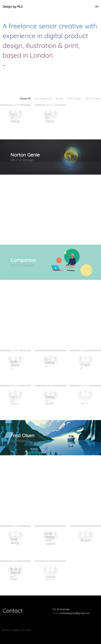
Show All (25, 98)
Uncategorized (43, 98)
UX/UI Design (93, 98)
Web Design (74, 98)
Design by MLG (13, 7)
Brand (59, 98)
